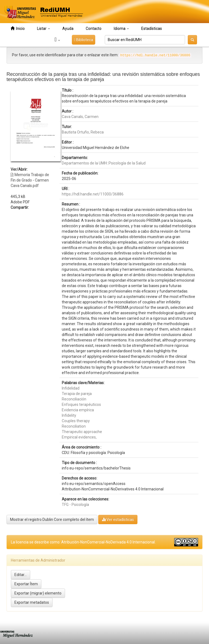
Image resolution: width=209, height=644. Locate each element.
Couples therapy (76, 421)
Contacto (94, 29)
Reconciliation (74, 426)
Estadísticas (152, 29)
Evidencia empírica (78, 410)
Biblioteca (84, 40)
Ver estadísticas (118, 519)
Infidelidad (71, 388)
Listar (44, 29)
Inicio (18, 28)
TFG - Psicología (75, 505)
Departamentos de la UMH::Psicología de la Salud (104, 163)
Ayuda (68, 29)
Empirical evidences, (79, 437)
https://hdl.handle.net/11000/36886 (93, 194)
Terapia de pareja (77, 394)
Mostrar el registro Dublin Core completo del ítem (52, 519)
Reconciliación (74, 399)
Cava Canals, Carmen (80, 117)
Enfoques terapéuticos (81, 405)
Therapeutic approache (82, 432)
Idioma (121, 29)
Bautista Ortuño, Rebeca (83, 132)
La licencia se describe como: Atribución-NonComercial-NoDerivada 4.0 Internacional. (83, 542)
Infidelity (69, 415)
